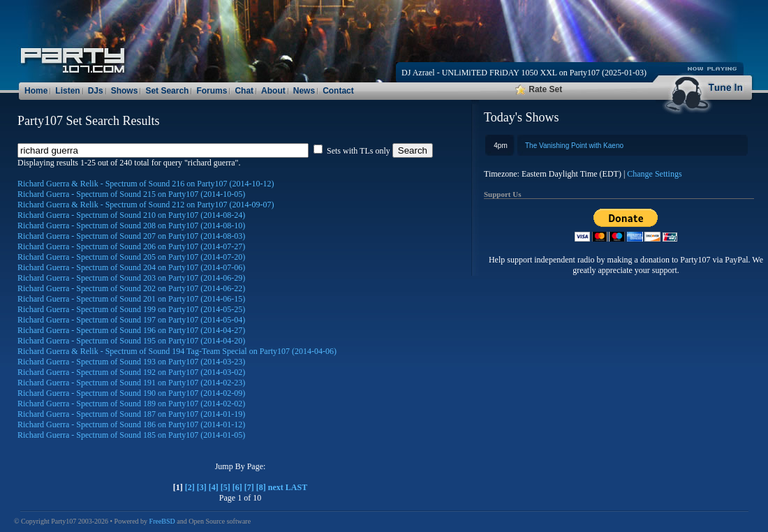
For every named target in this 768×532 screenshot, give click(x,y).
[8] (261, 487)
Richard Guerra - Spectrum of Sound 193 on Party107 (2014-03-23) (131, 362)
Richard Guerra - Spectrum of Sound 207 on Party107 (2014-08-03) (131, 236)
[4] (214, 487)
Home (36, 91)
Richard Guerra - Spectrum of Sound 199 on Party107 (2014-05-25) (131, 309)
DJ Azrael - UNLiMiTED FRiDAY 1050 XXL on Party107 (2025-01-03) (524, 73)
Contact (338, 91)
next (276, 487)
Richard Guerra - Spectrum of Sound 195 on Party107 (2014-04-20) (131, 341)
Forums (212, 91)
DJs (96, 91)
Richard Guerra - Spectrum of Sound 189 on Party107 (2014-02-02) (131, 404)
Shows (125, 91)
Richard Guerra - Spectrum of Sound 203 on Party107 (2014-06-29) (131, 278)
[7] (249, 487)
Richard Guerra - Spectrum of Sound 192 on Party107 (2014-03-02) (131, 372)
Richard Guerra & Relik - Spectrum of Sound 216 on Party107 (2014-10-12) (146, 184)
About (273, 91)
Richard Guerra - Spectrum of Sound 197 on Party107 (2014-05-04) (131, 320)
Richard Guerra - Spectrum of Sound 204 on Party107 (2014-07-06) (131, 267)
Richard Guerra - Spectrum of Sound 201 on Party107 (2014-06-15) (131, 299)
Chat (244, 91)
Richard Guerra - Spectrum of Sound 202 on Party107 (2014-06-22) (131, 288)
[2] (190, 487)
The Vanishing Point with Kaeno (574, 146)
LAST (296, 487)
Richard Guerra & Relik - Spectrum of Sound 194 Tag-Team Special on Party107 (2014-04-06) (177, 351)
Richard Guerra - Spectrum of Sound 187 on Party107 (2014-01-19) (131, 414)
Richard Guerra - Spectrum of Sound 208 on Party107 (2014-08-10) (131, 226)
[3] (202, 487)
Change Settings (654, 174)
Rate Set (539, 89)
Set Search (167, 91)
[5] (226, 487)
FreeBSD (162, 521)
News (304, 91)
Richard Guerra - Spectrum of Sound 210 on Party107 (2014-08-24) (131, 215)
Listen (67, 91)
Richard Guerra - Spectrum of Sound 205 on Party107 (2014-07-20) (131, 257)
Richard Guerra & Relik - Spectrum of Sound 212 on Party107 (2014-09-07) (146, 205)
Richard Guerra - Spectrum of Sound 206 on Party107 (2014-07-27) (131, 246)
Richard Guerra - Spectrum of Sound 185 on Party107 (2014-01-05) (131, 435)
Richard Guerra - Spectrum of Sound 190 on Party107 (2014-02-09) (131, 393)
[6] (237, 487)
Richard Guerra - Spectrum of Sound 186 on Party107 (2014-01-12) (131, 424)
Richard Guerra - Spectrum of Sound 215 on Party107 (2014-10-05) (131, 194)
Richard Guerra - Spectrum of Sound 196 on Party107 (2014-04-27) (131, 330)
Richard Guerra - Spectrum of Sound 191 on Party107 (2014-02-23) (131, 383)
